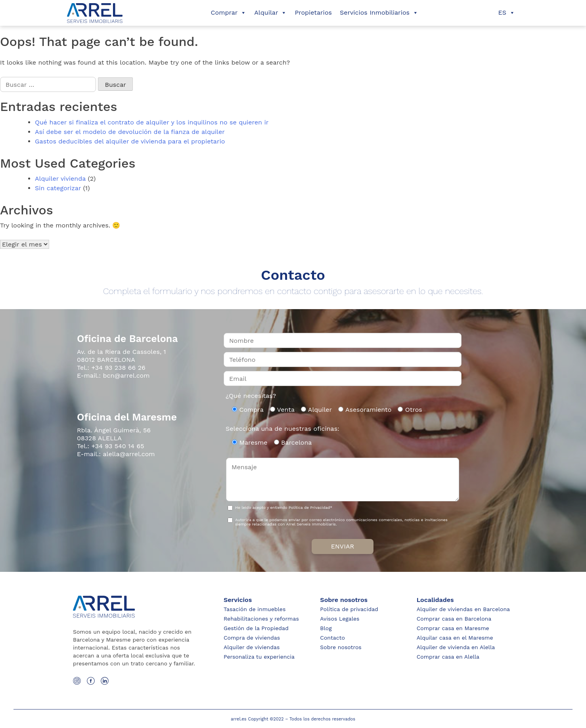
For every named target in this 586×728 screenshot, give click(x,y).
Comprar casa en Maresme (453, 628)
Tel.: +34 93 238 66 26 (111, 368)
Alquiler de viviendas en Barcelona (463, 609)
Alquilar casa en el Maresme (455, 638)
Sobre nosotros (341, 647)
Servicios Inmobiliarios (379, 12)
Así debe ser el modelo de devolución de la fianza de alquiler (130, 132)
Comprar (229, 12)
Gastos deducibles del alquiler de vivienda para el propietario (130, 141)
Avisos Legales (340, 619)
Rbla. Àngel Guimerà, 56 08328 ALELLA (114, 434)
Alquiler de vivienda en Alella (456, 647)
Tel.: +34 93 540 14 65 (110, 446)
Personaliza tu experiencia (259, 657)
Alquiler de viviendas (252, 647)
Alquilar (270, 12)
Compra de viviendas (252, 638)
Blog (326, 628)
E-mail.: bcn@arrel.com (113, 375)
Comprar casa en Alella (448, 657)
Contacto (332, 638)
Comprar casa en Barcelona (454, 619)
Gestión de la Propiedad (256, 628)
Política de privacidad (349, 609)
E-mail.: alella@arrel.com (116, 454)
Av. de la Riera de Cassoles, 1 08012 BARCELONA (122, 356)
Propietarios (313, 12)
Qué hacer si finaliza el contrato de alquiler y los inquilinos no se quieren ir (152, 122)
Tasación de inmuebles (255, 609)
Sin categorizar (58, 188)
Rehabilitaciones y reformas (261, 619)
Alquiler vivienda (60, 179)
